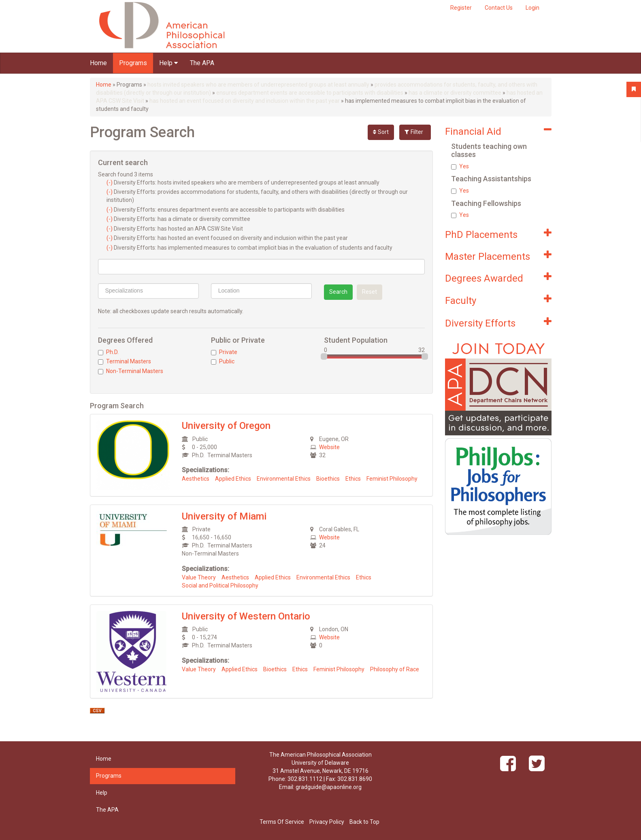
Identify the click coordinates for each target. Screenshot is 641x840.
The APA (202, 63)
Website (329, 447)
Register (461, 8)
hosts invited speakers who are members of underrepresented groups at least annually (258, 85)
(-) (110, 182)
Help (168, 63)
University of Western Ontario (246, 616)
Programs (133, 63)
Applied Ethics (233, 479)
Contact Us (499, 8)
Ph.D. (108, 352)
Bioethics (328, 479)
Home (98, 63)
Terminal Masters (125, 361)
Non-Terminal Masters (131, 371)
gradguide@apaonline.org (329, 787)
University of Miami (224, 516)
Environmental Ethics (284, 479)
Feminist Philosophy (392, 479)
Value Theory (199, 577)
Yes (460, 166)
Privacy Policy (327, 822)
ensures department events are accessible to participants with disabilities (310, 93)
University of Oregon (226, 426)
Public (223, 361)
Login (532, 8)
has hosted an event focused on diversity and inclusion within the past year (245, 101)
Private (224, 352)
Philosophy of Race (395, 669)
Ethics (353, 479)
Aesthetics (196, 479)
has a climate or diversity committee (455, 93)
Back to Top (364, 822)
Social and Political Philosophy (220, 585)
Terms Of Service (282, 822)
